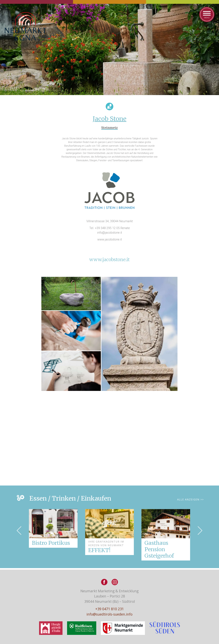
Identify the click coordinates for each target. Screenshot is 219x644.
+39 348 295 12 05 (107, 228)
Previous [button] (19, 531)
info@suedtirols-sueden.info (109, 614)
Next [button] (200, 531)
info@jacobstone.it (110, 233)
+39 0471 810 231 (110, 609)
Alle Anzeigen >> (190, 500)
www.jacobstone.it (109, 259)
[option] (109, 532)
